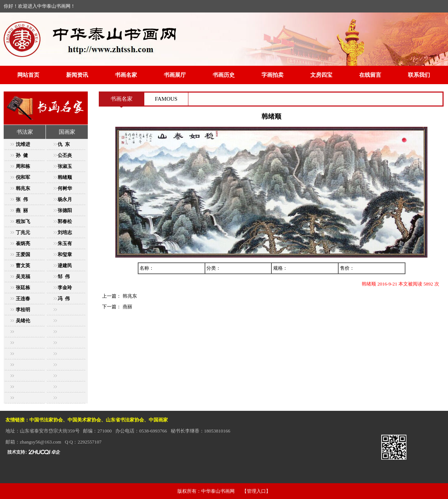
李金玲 (65, 288)
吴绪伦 (23, 321)
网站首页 (28, 75)
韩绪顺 (65, 177)
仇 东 (64, 144)
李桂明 (23, 310)
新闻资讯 (77, 75)
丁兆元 (23, 232)
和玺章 (65, 254)
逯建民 (65, 265)
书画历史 (224, 75)
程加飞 (23, 221)
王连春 (23, 299)
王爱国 (23, 254)
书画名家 (126, 75)
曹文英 (23, 265)
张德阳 (65, 210)
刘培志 (65, 232)
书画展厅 (175, 75)
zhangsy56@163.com (41, 442)
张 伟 (22, 199)
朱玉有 (65, 243)
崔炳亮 (23, 243)
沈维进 (23, 144)
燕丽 (127, 307)
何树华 (65, 188)
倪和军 (23, 177)
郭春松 (65, 221)
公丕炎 (65, 155)
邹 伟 (64, 277)
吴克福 (23, 277)
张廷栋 (23, 288)
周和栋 (23, 166)
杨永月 (65, 199)
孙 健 (22, 155)
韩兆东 (23, 188)
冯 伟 (64, 299)
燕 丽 (22, 210)
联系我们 (419, 75)
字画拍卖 (272, 75)
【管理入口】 (256, 491)
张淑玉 (65, 166)
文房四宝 (321, 75)
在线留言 (370, 75)
